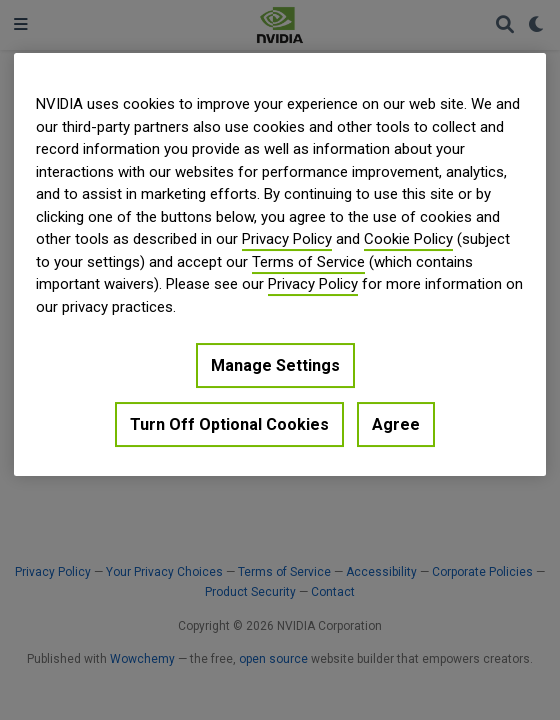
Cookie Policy (408, 239)
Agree (396, 424)
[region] (280, 264)
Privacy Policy (287, 239)
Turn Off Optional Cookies (229, 424)
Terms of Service (308, 262)
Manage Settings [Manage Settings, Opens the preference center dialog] (275, 365)
